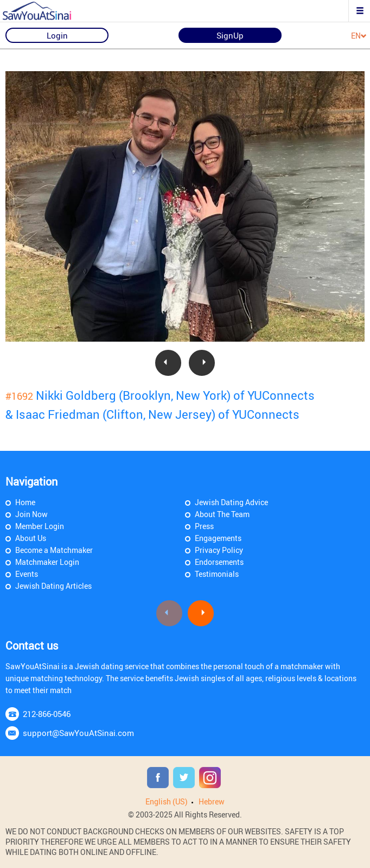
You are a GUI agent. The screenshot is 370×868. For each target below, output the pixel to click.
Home (25, 502)
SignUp (230, 35)
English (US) (167, 801)
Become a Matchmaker (54, 550)
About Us (31, 538)
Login (57, 35)
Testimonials (217, 574)
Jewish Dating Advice (231, 502)
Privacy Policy (219, 550)
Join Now (31, 514)
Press (204, 526)
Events (27, 574)
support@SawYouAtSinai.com (78, 733)
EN (359, 36)
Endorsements (219, 562)
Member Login (40, 526)
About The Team (222, 514)
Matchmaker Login (47, 562)
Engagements (218, 538)
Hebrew (212, 801)
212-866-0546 (47, 714)
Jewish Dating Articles (53, 586)
